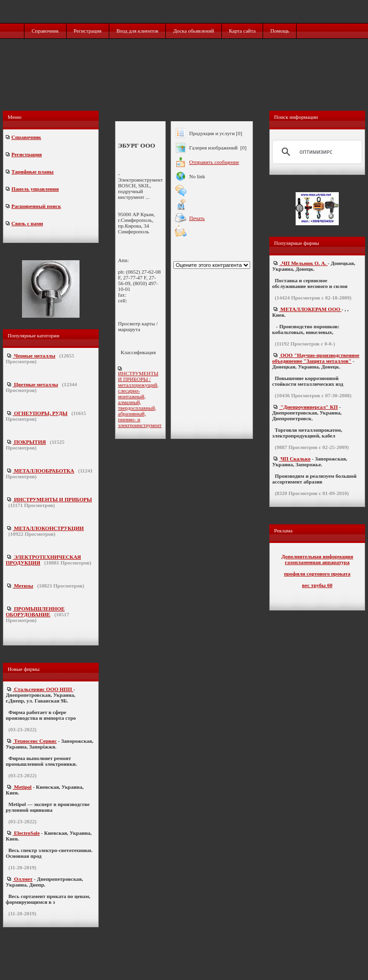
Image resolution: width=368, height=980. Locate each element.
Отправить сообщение (214, 162)
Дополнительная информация (317, 556)
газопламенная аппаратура (317, 562)
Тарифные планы (33, 172)
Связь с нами (27, 223)
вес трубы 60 (317, 585)
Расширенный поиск (36, 206)
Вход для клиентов (138, 31)
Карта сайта (242, 31)
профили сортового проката (317, 574)
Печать (197, 218)
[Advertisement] (185, 85)
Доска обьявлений (193, 31)
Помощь (280, 31)
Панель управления (35, 189)
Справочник (45, 31)
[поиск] (316, 152)
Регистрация (88, 31)
